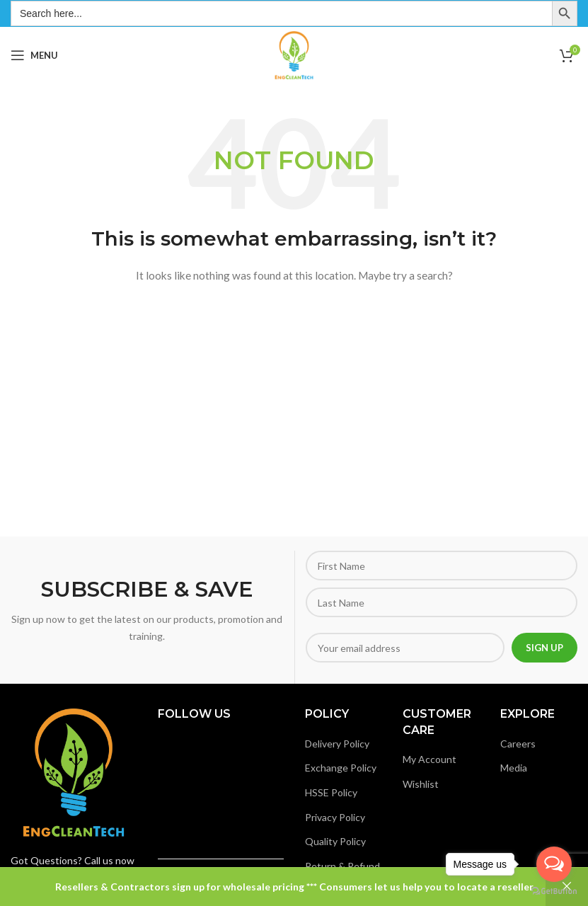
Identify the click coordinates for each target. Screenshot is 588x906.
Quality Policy (335, 841)
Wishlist (421, 784)
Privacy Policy (335, 817)
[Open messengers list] (554, 864)
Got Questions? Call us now (73, 860)
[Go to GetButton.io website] (554, 891)
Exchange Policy (341, 768)
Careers (518, 744)
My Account (430, 759)
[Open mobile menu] (34, 55)
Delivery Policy (337, 744)
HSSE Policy (331, 792)
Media (514, 768)
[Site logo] (294, 54)
